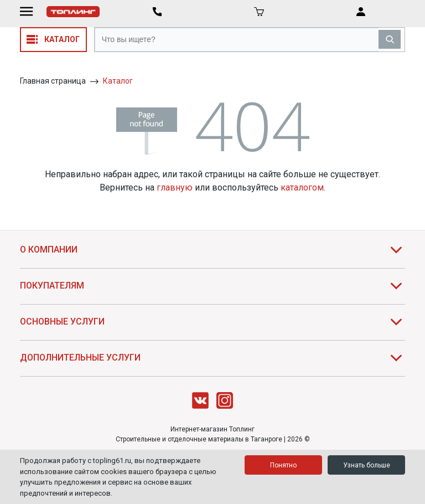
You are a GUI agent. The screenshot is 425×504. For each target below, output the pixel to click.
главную (175, 187)
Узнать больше (367, 465)
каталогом (302, 187)
